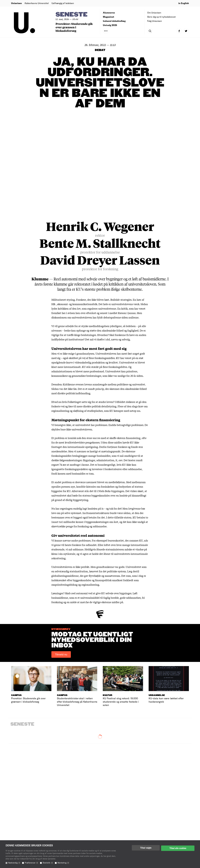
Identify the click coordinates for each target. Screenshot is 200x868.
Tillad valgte (146, 848)
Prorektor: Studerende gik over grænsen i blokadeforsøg (74, 27)
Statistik (48, 863)
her (64, 216)
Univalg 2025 (110, 25)
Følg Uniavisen (155, 21)
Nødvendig (14, 863)
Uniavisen (16, 3)
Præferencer (32, 863)
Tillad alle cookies (178, 848)
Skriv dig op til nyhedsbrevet (161, 17)
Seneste (72, 15)
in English (184, 3)
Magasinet (108, 17)
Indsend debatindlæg (114, 21)
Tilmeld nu (61, 557)
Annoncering (110, 839)
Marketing (63, 863)
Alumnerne (109, 13)
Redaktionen (110, 830)
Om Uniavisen (154, 13)
